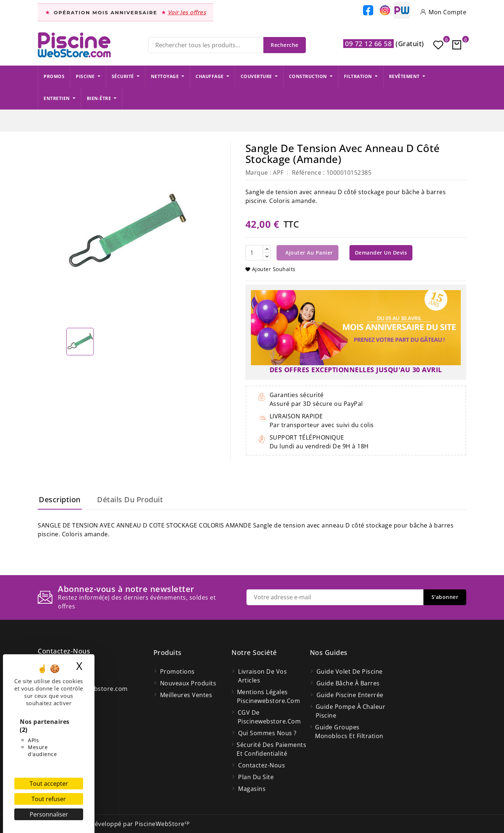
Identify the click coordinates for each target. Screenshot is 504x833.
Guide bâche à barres (348, 683)
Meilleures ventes (186, 695)
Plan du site (256, 777)
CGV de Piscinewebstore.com (269, 717)
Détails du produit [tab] (130, 499)
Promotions (177, 671)
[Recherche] (227, 45)
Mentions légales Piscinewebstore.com (269, 696)
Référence (307, 173)
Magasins (252, 789)
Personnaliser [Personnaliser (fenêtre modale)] (49, 814)
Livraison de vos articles (262, 676)
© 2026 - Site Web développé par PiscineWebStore (114, 824)
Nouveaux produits (188, 683)
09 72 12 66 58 (368, 44)
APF (278, 173)
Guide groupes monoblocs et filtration (349, 732)
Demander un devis (381, 253)
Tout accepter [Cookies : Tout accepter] (49, 784)
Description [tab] (60, 499)
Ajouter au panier (308, 253)
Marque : (258, 173)
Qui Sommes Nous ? (267, 733)
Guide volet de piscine (350, 671)
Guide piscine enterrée (350, 695)
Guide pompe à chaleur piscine (351, 711)
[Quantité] (254, 253)
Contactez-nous (64, 651)
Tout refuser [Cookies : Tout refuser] (49, 799)
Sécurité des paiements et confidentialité (271, 749)
